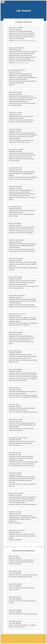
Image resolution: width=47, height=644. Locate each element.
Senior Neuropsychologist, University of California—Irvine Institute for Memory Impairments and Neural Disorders (23, 464)
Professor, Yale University (30, 412)
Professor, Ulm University (30, 614)
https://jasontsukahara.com (22, 63)
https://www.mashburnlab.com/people (25, 40)
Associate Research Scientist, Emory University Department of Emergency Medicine (21, 562)
